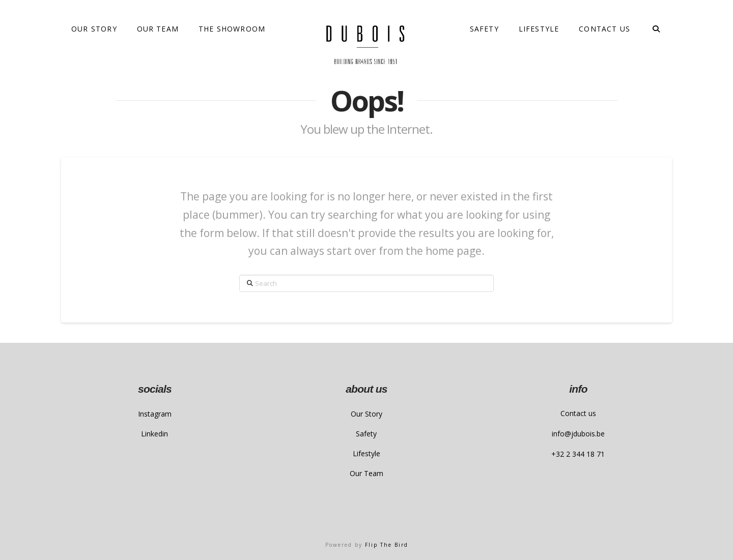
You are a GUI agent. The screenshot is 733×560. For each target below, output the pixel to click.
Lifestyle (366, 453)
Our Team (366, 473)
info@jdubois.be (578, 434)
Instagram (155, 414)
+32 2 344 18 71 (578, 454)
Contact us (578, 413)
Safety (366, 434)
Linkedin (154, 434)
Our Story (366, 414)
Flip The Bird (387, 545)
